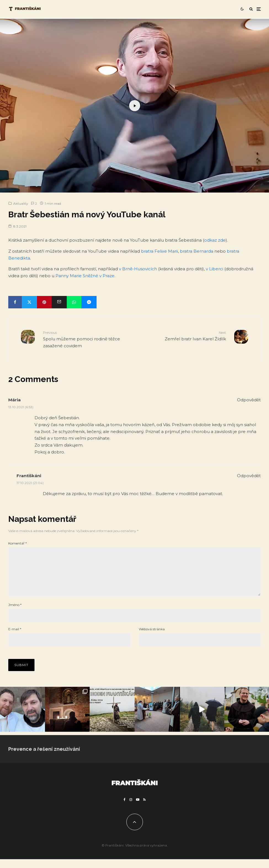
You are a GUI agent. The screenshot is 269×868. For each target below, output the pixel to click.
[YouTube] (138, 808)
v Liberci (215, 269)
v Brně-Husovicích (138, 269)
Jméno (15, 614)
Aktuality (21, 203)
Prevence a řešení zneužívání (44, 758)
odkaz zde (215, 240)
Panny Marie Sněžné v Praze (85, 276)
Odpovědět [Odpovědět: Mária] (249, 400)
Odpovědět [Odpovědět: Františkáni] (249, 476)
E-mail (15, 638)
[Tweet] (29, 302)
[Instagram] (131, 808)
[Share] (15, 302)
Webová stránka (152, 638)
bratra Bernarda (197, 251)
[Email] (59, 302)
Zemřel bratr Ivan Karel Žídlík (183, 336)
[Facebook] (125, 808)
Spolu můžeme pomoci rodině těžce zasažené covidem (87, 339)
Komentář (18, 543)
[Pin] (44, 302)
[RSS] (144, 808)
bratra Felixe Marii (159, 251)
